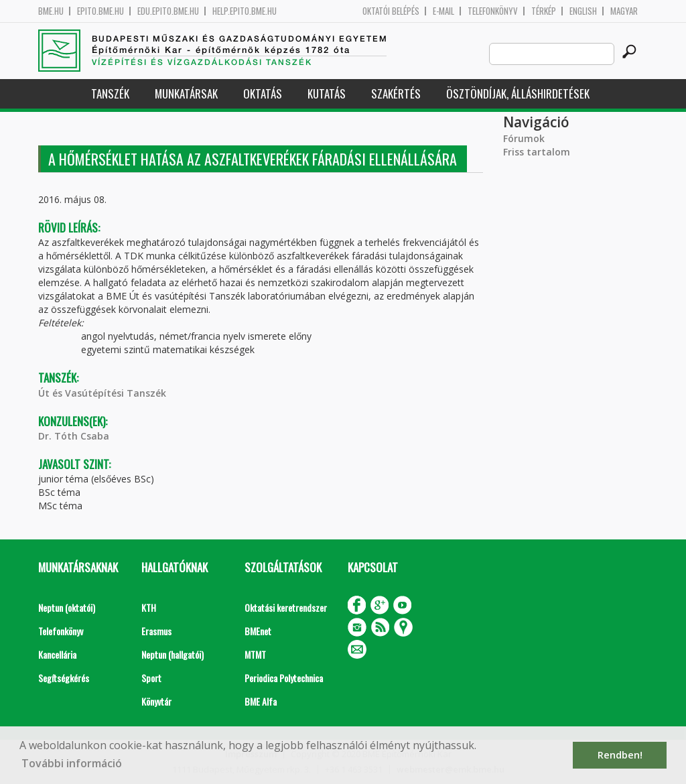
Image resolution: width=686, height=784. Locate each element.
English (583, 11)
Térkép (544, 11)
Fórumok (524, 138)
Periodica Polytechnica (284, 678)
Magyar (624, 11)
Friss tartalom (537, 152)
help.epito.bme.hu (245, 11)
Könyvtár (156, 701)
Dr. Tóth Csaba (74, 436)
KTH (149, 607)
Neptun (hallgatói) (173, 654)
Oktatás (263, 93)
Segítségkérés (64, 678)
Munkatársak (186, 93)
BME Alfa (261, 701)
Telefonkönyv (493, 11)
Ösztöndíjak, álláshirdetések (518, 93)
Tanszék (110, 93)
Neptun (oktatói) (67, 607)
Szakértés (396, 93)
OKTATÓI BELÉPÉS (391, 11)
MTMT (255, 654)
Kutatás (327, 93)
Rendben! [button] (620, 755)
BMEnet (258, 631)
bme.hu (51, 11)
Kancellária (57, 654)
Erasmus (156, 631)
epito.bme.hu (100, 11)
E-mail (443, 11)
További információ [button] (72, 763)
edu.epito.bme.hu (168, 11)
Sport (151, 678)
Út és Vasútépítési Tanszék (102, 393)
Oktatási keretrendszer (286, 607)
